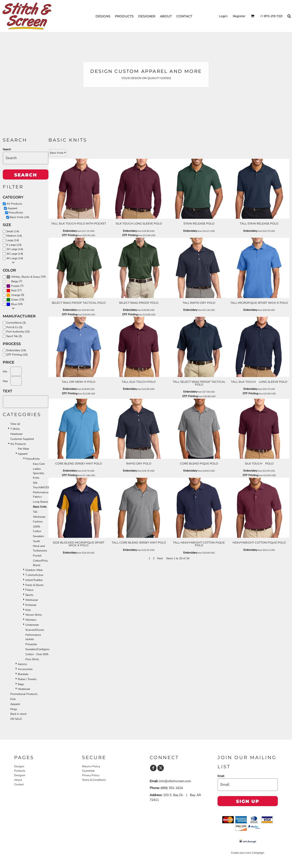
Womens (31, 620)
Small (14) (13, 231)
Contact (19, 784)
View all (15, 424)
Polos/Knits (16, 213)
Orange (16, 295)
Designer (20, 775)
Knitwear (31, 605)
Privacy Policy (91, 775)
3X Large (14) (15, 254)
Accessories (25, 669)
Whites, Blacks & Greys (26, 277)
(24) (26, 277)
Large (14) (13, 240)
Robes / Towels (27, 679)
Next (160, 558)
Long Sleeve (40, 502)
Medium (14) (14, 236)
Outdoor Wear (34, 570)
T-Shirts (15, 429)
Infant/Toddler (34, 580)
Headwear (16, 434)
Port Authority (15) (18, 332)
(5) (15, 295)
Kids (28, 610)
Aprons (22, 664)
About (18, 780)
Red (14, 290)
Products (20, 771)
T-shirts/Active (34, 575)
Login (223, 16)
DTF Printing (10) (17, 355)
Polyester (31, 644)
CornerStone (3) (16, 323)
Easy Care (39, 464)
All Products (14, 204)
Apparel (12, 208)
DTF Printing (70, 235)
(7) (14, 281)
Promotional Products (24, 694)
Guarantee (88, 771)
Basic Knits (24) (20, 217)
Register (239, 16)
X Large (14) (14, 245)
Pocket (37, 556)
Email (221, 776)
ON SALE (16, 719)
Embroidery (70, 231)
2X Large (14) (15, 249)
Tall (35, 512)
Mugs (14, 709)
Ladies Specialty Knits (38, 473)
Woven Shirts (34, 615)
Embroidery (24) (16, 350)
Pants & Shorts (35, 585)
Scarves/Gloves (35, 630)
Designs (19, 766)
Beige (15, 281)
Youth (36, 541)
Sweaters (38, 536)
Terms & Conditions (94, 780)
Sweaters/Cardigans (37, 649)
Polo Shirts (32, 659)
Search (7, 149)
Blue (14, 304)
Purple (15, 286)
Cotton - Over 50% (37, 654)
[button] (252, 16)
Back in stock (18, 714)
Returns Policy (91, 766)
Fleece (29, 590)
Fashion (38, 522)
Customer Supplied (22, 439)
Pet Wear (23, 449)
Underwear (32, 625)
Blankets (23, 674)
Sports (29, 595)
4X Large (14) (15, 258)
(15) (15, 300)
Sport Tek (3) (14, 336)
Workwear (39, 517)
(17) (14, 290)
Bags (21, 684)
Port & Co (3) (14, 327)
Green (15, 300)
